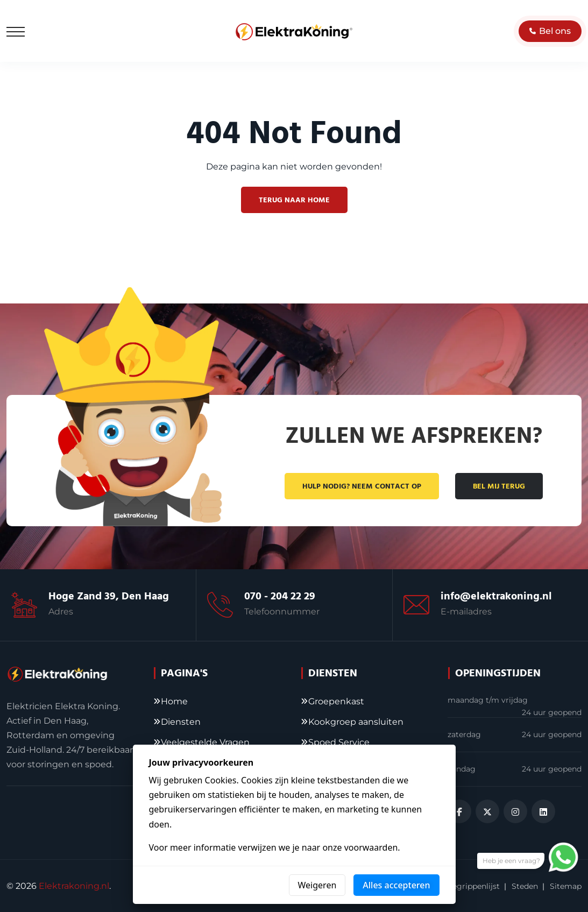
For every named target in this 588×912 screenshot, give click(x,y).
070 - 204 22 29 (280, 596)
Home (174, 701)
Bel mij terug (499, 486)
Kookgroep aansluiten (356, 722)
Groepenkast (336, 701)
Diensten (181, 722)
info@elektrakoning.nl (496, 596)
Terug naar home (294, 200)
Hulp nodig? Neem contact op (362, 486)
